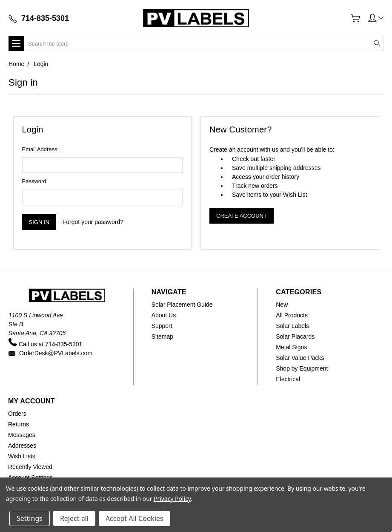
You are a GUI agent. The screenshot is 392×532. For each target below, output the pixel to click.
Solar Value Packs (300, 358)
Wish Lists (22, 456)
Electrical (288, 379)
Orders (17, 414)
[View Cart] (355, 18)
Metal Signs (291, 347)
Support (162, 326)
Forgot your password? (93, 222)
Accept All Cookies (134, 518)
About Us (164, 315)
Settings (30, 518)
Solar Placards (295, 336)
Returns (19, 424)
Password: (35, 181)
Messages (22, 435)
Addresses (22, 446)
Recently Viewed (30, 467)
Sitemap (162, 336)
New (282, 305)
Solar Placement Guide (182, 305)
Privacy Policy (172, 499)
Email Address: (41, 149)
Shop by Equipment (302, 368)
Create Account (242, 216)
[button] (376, 17)
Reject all (74, 518)
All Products (292, 315)
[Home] (196, 18)
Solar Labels (292, 326)
